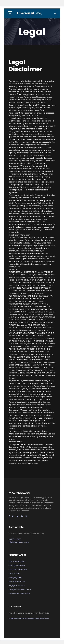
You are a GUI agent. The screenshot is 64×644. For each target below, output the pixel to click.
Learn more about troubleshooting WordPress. (29, 619)
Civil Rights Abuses (17, 565)
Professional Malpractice (19, 593)
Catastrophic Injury (17, 561)
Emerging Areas (15, 577)
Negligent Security (17, 585)
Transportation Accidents (20, 589)
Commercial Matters (18, 569)
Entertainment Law (17, 581)
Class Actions (14, 573)
